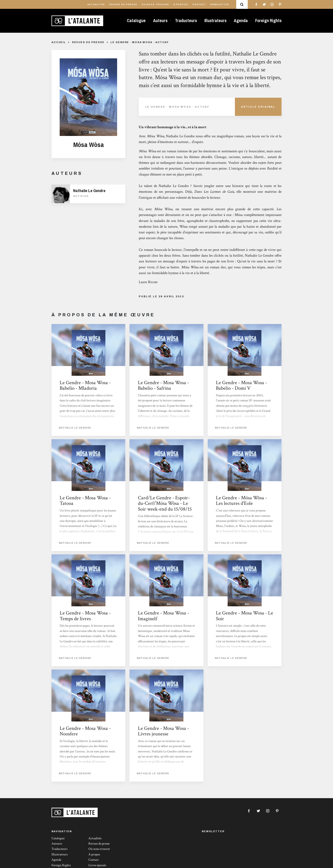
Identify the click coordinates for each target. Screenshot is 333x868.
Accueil (59, 42)
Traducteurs (186, 21)
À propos (181, 5)
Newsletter (220, 5)
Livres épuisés (97, 865)
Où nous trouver (155, 5)
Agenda (241, 21)
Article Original (258, 107)
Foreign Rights (268, 21)
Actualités (96, 5)
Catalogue (136, 21)
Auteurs (160, 21)
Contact (199, 5)
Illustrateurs (215, 21)
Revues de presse (123, 5)
